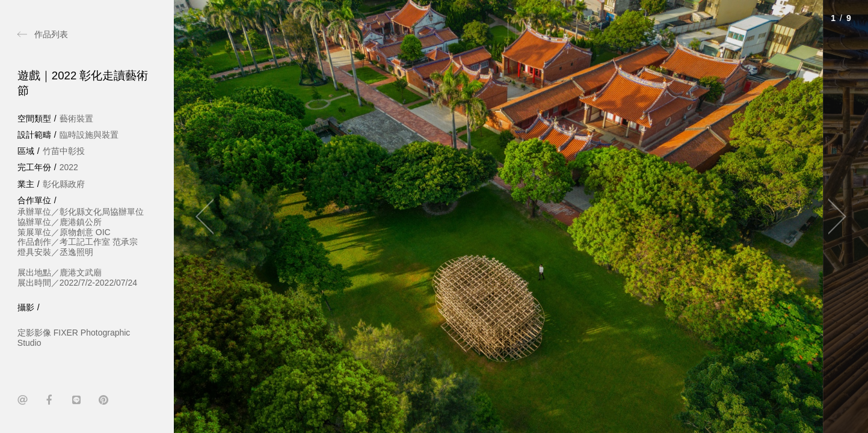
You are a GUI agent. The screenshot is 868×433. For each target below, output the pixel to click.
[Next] (832, 216)
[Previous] (210, 216)
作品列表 (51, 34)
